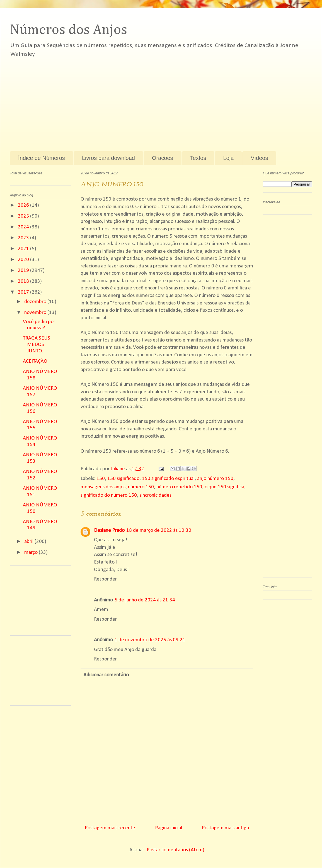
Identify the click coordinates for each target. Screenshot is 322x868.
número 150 (141, 487)
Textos (198, 158)
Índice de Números (42, 158)
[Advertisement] (112, 101)
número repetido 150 (179, 487)
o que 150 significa (224, 487)
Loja (228, 158)
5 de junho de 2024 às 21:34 (145, 600)
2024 (24, 227)
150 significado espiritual (168, 479)
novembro (36, 313)
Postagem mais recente (110, 828)
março (32, 553)
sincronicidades (155, 495)
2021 (24, 249)
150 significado (123, 479)
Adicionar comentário (106, 675)
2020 (24, 260)
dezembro (36, 302)
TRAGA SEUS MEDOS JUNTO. (37, 345)
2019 (24, 271)
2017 (24, 292)
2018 (24, 281)
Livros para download (108, 158)
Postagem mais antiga (225, 828)
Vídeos (259, 158)
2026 (24, 205)
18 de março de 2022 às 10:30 (159, 531)
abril (29, 542)
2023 (24, 238)
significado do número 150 (109, 495)
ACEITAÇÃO (35, 361)
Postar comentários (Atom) (175, 850)
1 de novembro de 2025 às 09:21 (150, 640)
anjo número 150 (215, 479)
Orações (163, 158)
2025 (24, 216)
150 (101, 479)
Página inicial (169, 828)
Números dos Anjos (68, 30)
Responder (105, 579)
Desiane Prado (109, 531)
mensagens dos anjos (103, 487)
